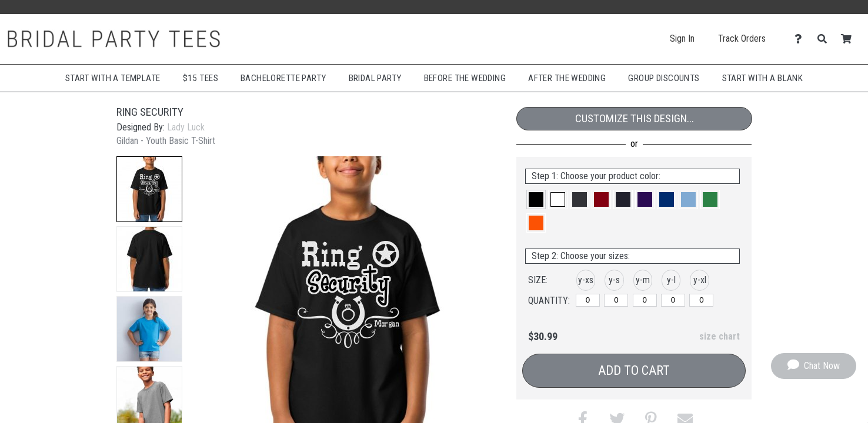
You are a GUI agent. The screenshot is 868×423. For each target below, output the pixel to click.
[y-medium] (645, 300)
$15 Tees (201, 78)
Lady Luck (186, 127)
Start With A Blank (763, 78)
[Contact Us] (801, 39)
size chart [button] (720, 336)
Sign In (682, 38)
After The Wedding (567, 78)
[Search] (825, 39)
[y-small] (616, 300)
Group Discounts (664, 78)
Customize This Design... (635, 118)
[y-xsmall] (588, 300)
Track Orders (742, 38)
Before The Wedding (465, 78)
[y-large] (673, 300)
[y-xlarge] (701, 300)
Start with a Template (113, 78)
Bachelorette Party (283, 78)
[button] (149, 189)
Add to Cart (634, 370)
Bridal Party (375, 78)
